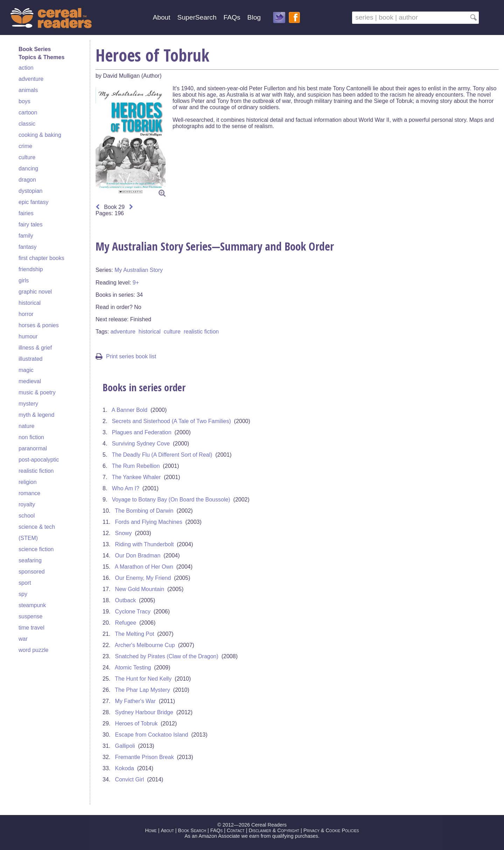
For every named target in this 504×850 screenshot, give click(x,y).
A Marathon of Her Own (144, 567)
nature (26, 426)
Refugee (126, 623)
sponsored (32, 572)
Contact (236, 830)
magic (26, 370)
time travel (31, 628)
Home (151, 830)
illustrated (30, 359)
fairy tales (30, 224)
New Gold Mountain (140, 589)
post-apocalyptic (39, 460)
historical (30, 303)
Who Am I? (126, 488)
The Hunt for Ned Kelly (143, 679)
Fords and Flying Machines (149, 522)
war (23, 639)
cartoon (28, 113)
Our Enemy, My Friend (143, 578)
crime (25, 146)
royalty (27, 504)
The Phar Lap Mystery (142, 690)
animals (28, 90)
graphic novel (35, 292)
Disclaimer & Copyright (274, 830)
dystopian (31, 191)
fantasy (28, 247)
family (26, 236)
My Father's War (135, 701)
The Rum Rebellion (136, 466)
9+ (136, 283)
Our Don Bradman (138, 556)
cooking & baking (40, 135)
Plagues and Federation (142, 432)
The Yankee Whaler (136, 477)
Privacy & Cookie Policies (331, 830)
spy (23, 594)
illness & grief (35, 348)
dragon (27, 180)
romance (29, 493)
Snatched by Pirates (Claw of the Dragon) (167, 656)
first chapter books (41, 258)
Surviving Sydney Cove (141, 444)
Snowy (124, 533)
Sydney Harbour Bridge (144, 712)
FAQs (232, 17)
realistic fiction (36, 471)
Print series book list (126, 356)
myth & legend (36, 415)
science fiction (36, 549)
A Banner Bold (129, 410)
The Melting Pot (134, 634)
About (161, 17)
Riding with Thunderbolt (145, 544)
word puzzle (33, 650)
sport (25, 583)
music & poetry (37, 392)
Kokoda (125, 768)
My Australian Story (139, 270)
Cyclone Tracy (133, 612)
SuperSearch (197, 17)
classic (27, 124)
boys (24, 101)
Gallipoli (125, 746)
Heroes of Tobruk (136, 723)
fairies (26, 213)
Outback (126, 600)
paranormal (33, 448)
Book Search (192, 830)
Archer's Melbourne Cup (145, 645)
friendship (31, 269)
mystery (28, 404)
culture (27, 157)
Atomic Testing (133, 668)
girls (24, 280)
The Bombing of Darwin (144, 511)
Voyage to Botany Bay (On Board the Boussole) (171, 500)
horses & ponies (39, 325)
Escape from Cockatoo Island (152, 735)
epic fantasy (33, 202)
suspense (31, 616)
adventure (31, 79)
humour (28, 336)
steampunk (32, 605)
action (26, 68)
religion (28, 482)
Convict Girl (130, 779)
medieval (30, 381)
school (27, 516)
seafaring (30, 560)
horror (26, 314)
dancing (28, 168)
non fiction (31, 437)
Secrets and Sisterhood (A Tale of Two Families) (171, 421)
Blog (254, 17)
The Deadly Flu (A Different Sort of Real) (162, 455)
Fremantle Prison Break (145, 757)
